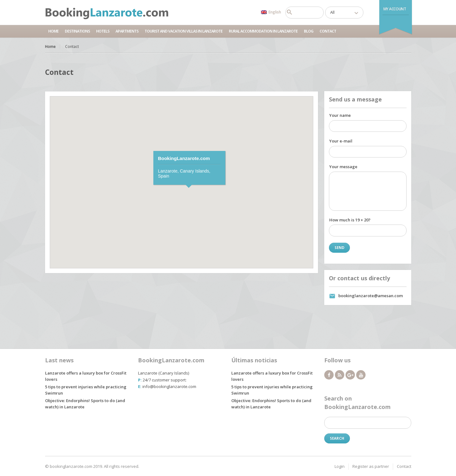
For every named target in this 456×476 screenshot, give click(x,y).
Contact (328, 31)
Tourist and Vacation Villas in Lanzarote (184, 31)
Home (53, 31)
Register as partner (371, 466)
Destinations (77, 31)
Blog (309, 31)
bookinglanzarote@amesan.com (371, 296)
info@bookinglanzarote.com (169, 386)
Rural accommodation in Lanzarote (263, 31)
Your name (340, 115)
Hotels (103, 31)
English (271, 12)
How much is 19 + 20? (350, 220)
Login (340, 466)
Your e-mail (341, 141)
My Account (395, 9)
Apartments (127, 31)
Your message (343, 167)
